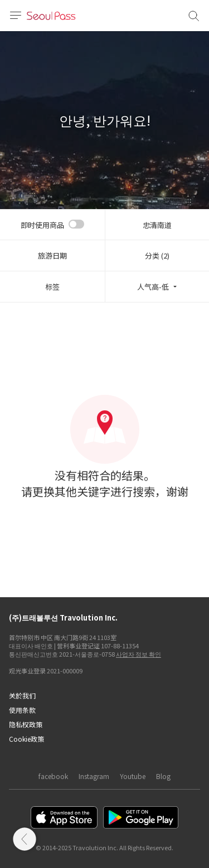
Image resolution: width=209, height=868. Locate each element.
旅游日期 (52, 256)
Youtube (133, 776)
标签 (52, 287)
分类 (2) (157, 256)
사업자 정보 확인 (138, 654)
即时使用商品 (42, 225)
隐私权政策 (26, 724)
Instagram (94, 776)
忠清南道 (157, 225)
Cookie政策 (26, 739)
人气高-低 (153, 287)
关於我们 (22, 695)
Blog (163, 776)
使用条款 (22, 710)
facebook (53, 776)
